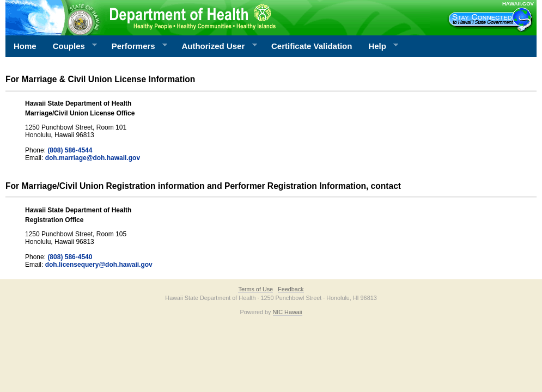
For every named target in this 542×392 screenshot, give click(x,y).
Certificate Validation (312, 46)
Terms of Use (255, 289)
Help (379, 46)
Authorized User (215, 46)
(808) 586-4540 (70, 257)
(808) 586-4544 (70, 150)
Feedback (291, 289)
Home (25, 46)
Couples (71, 46)
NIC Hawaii (288, 312)
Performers (136, 46)
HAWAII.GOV (518, 4)
